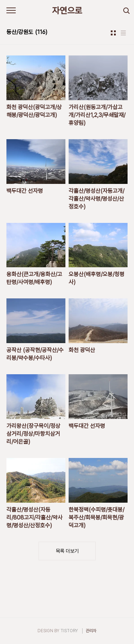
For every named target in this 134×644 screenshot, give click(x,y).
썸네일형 (113, 33)
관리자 (91, 631)
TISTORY (69, 631)
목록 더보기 (67, 551)
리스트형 (123, 33)
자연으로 (67, 11)
